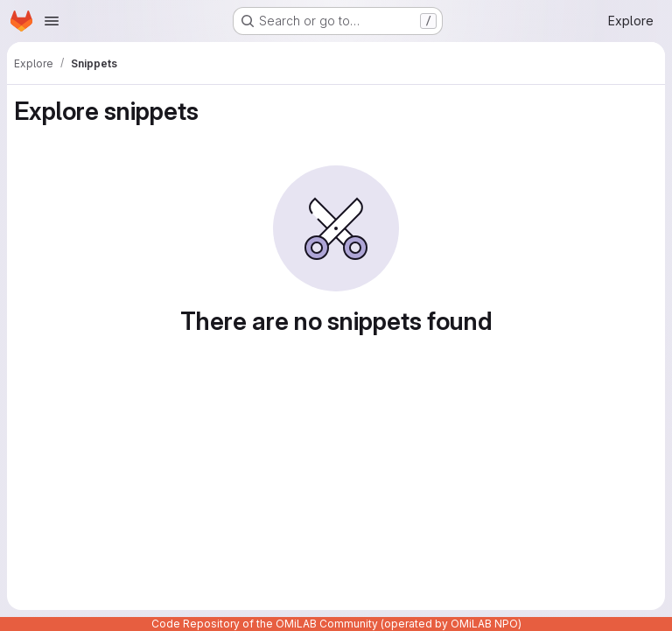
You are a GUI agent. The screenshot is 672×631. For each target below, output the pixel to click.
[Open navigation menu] (52, 21)
